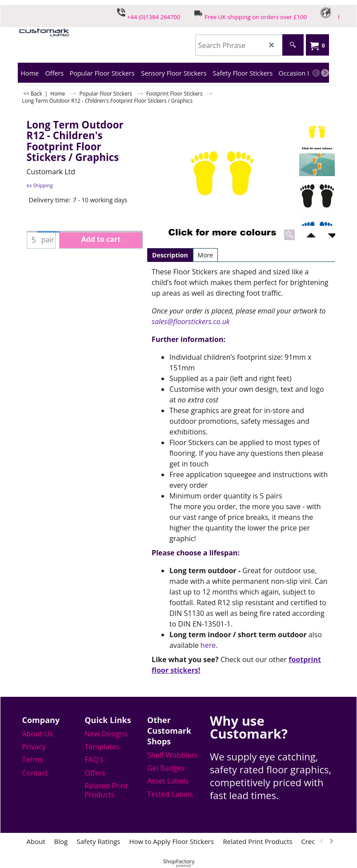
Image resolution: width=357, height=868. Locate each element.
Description (170, 255)
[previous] (316, 73)
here (208, 645)
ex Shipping (40, 185)
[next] (325, 73)
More (206, 255)
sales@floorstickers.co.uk (191, 321)
